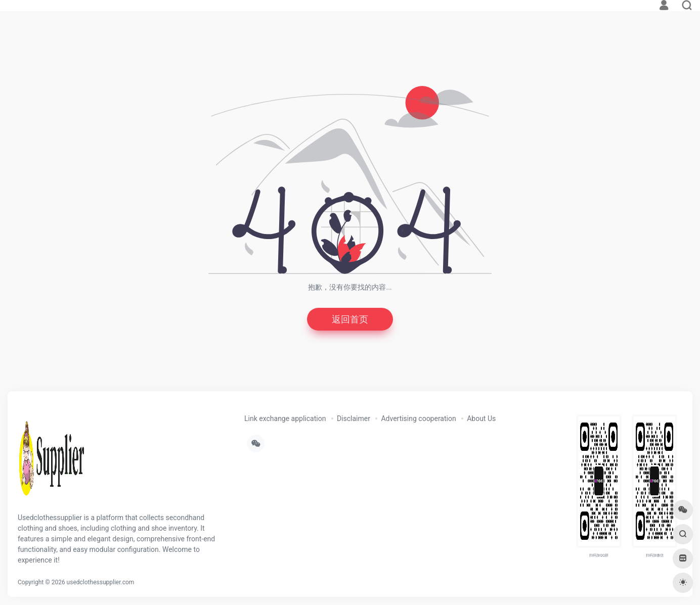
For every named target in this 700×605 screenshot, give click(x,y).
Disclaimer (354, 418)
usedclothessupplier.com (101, 582)
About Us (481, 418)
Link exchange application (285, 418)
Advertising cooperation (418, 418)
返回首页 (350, 319)
